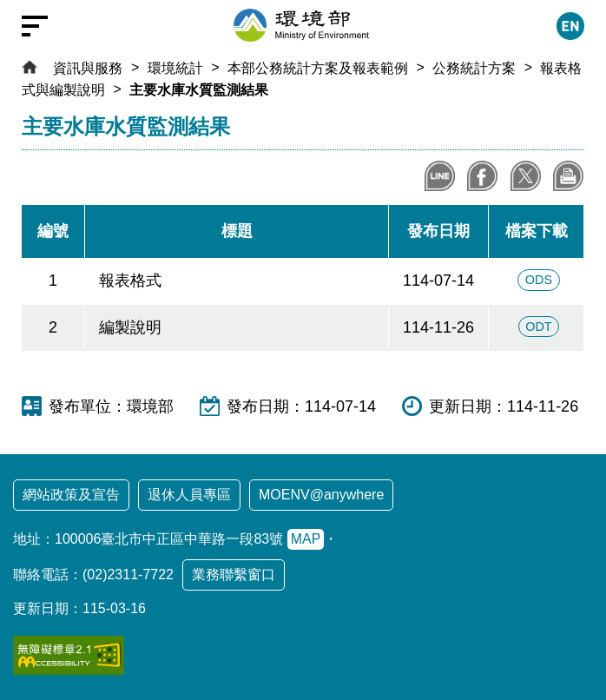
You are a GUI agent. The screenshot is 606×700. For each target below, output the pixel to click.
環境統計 (175, 68)
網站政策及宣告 (71, 495)
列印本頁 (568, 176)
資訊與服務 (88, 68)
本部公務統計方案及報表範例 (318, 68)
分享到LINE (440, 176)
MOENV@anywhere (321, 495)
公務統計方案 (474, 68)
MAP (306, 539)
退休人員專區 (189, 495)
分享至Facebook (482, 176)
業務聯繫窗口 (234, 575)
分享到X (526, 176)
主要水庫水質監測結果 (199, 90)
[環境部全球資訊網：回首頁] (301, 25)
